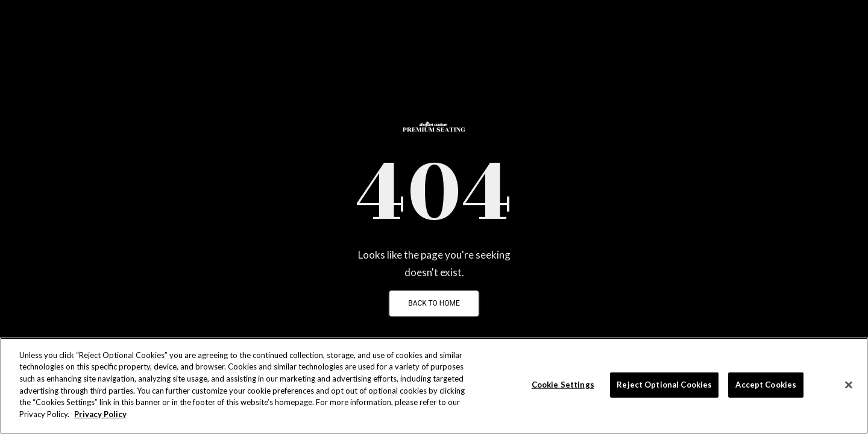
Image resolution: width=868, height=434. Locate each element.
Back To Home (434, 303)
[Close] (849, 385)
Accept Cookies (766, 385)
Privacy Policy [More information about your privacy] (100, 414)
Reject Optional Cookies (664, 385)
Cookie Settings (563, 385)
